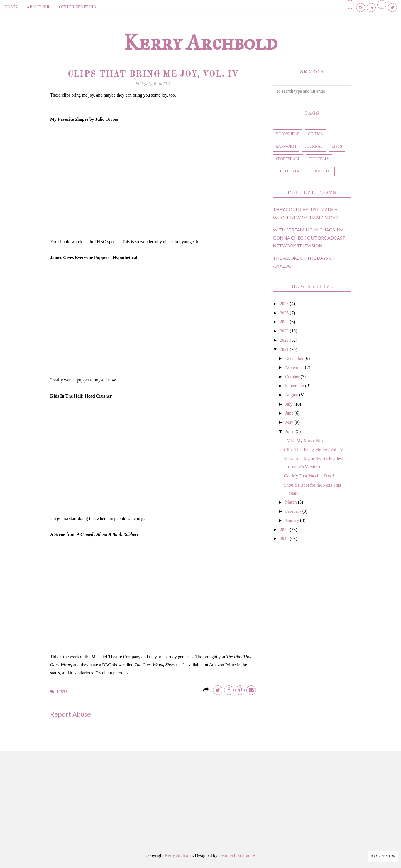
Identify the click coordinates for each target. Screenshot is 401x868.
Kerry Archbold (200, 42)
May (290, 422)
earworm (286, 146)
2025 (285, 313)
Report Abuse (70, 714)
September (295, 386)
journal (314, 146)
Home (11, 7)
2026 (285, 304)
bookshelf (287, 134)
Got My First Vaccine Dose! (309, 476)
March (292, 502)
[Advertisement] (312, 640)
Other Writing (78, 7)
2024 (285, 322)
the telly (319, 159)
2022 (285, 340)
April (290, 431)
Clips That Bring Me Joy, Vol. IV (314, 450)
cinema (315, 134)
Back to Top (383, 856)
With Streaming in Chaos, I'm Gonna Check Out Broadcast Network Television (309, 238)
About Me (38, 7)
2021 (285, 349)
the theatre (289, 171)
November (295, 367)
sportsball (288, 159)
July (289, 404)
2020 (285, 530)
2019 (285, 538)
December (295, 358)
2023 (285, 331)
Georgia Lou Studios (237, 855)
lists (62, 692)
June (290, 413)
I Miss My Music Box (304, 441)
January (293, 520)
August (292, 395)
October (293, 377)
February (294, 511)
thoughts (321, 171)
